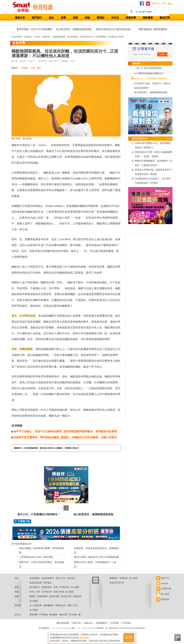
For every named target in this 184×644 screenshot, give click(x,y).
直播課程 (123, 582)
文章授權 (114, 627)
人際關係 (24, 68)
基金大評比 (61, 582)
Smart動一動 (75, 618)
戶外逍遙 (43, 618)
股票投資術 (47, 591)
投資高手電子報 (117, 586)
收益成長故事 (36, 586)
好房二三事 (35, 595)
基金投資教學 (48, 582)
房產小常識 (58, 595)
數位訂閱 (165, 18)
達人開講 (75, 591)
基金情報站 (35, 582)
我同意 (129, 637)
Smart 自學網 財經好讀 (44, 7)
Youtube (162, 587)
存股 (55, 591)
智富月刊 (163, 582)
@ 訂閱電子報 (22, 521)
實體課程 (114, 582)
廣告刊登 (77, 627)
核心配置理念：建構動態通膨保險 (74, 29)
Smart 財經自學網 (23, 7)
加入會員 (163, 598)
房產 (75, 18)
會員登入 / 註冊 (159, 3)
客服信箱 (163, 603)
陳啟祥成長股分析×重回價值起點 (113, 29)
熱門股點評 (35, 591)
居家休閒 (34, 618)
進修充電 (63, 618)
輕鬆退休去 (61, 609)
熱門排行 (37, 18)
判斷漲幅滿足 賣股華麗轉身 (153, 29)
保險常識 (77, 600)
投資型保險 (54, 600)
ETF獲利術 (64, 591)
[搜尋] (148, 12)
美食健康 (53, 618)
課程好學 (131, 18)
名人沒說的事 (36, 609)
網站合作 (89, 627)
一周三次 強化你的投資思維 (148, 68)
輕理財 (101, 18)
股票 (63, 18)
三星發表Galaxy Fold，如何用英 (36, 557)
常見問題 (126, 627)
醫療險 (32, 600)
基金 (51, 18)
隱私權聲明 (102, 627)
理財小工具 (73, 609)
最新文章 (20, 18)
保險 (87, 18)
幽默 (39, 68)
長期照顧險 (42, 600)
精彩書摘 (148, 18)
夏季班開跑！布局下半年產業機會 (34, 29)
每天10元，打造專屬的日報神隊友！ (39, 514)
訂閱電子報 (164, 592)
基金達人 (71, 582)
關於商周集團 (63, 627)
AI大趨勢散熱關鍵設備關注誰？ (150, 73)
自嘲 (33, 68)
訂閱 (162, 54)
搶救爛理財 (49, 609)
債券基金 (48, 586)
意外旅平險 (66, 600)
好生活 (115, 18)
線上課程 (133, 582)
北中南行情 (47, 595)
